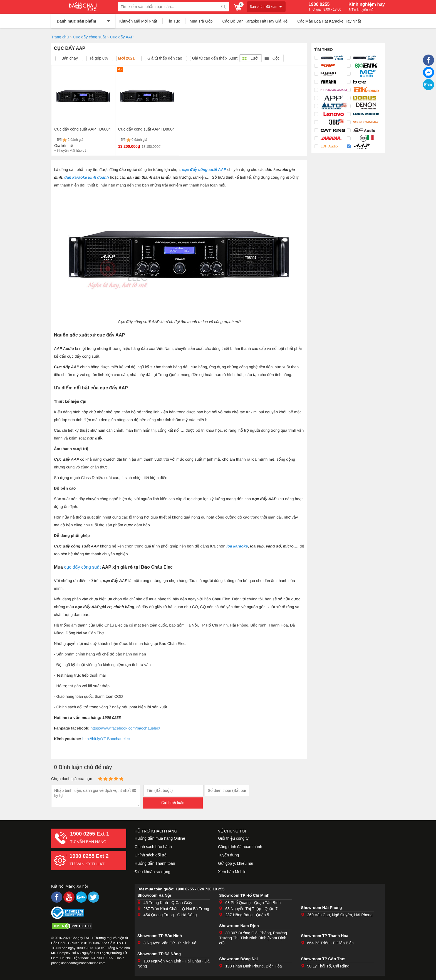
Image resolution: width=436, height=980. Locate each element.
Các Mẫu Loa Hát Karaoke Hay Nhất (329, 21)
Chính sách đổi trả (151, 855)
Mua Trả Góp (201, 21)
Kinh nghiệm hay (367, 7)
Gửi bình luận (173, 803)
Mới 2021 (123, 58)
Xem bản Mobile (232, 872)
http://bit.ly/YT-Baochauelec (106, 739)
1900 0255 (325, 7)
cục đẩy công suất (82, 567)
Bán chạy (67, 58)
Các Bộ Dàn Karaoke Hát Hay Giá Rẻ (255, 21)
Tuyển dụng (228, 855)
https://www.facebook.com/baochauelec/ (125, 728)
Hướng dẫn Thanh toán (155, 863)
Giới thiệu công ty (233, 838)
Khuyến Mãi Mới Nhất (138, 21)
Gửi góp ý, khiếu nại (236, 863)
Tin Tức (173, 21)
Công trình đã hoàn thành (240, 847)
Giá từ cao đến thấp (206, 58)
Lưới (250, 58)
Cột (272, 58)
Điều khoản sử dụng (152, 872)
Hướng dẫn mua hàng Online (160, 838)
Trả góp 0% (95, 58)
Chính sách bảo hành (153, 847)
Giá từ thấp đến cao (162, 58)
